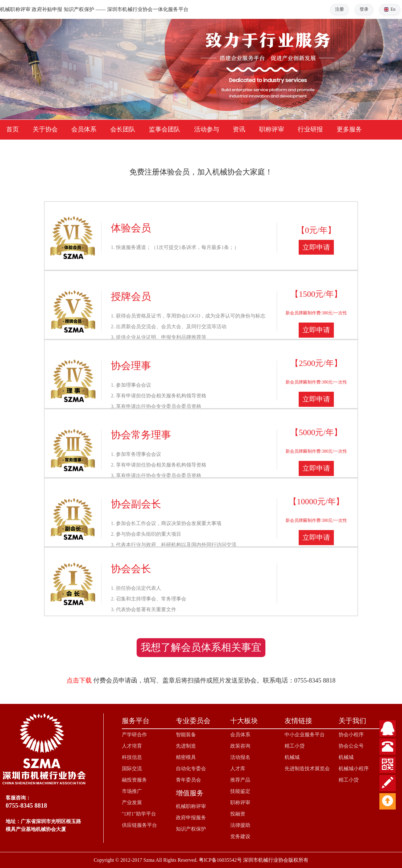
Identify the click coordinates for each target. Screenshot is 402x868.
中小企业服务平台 (305, 735)
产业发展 (132, 802)
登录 (364, 9)
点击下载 (79, 680)
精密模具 (186, 757)
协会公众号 (351, 746)
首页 (13, 129)
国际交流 (132, 768)
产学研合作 (134, 735)
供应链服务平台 (139, 825)
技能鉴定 (240, 791)
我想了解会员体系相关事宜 (201, 647)
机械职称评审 (191, 806)
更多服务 (349, 129)
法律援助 (240, 825)
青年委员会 (188, 780)
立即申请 (316, 247)
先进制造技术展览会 (307, 768)
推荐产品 (240, 780)
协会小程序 (351, 735)
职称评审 (272, 129)
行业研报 (310, 129)
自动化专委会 (191, 768)
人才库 (238, 768)
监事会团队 (165, 129)
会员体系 (84, 129)
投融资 (238, 814)
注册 (340, 9)
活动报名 (240, 757)
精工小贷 (295, 746)
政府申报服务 (191, 818)
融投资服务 (134, 780)
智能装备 (186, 735)
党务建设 (240, 836)
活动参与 (207, 129)
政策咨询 (240, 746)
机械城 (292, 757)
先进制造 (186, 746)
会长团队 (123, 129)
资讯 (239, 129)
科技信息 (132, 757)
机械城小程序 (354, 768)
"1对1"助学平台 (139, 814)
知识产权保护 (191, 829)
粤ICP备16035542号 (220, 860)
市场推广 (132, 791)
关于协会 (45, 129)
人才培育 (132, 746)
